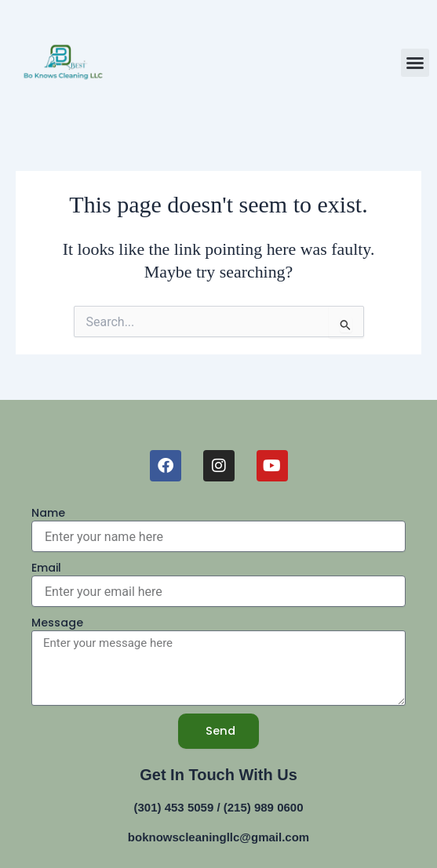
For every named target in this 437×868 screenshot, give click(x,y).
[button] (415, 63)
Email (46, 568)
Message (57, 623)
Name (48, 513)
